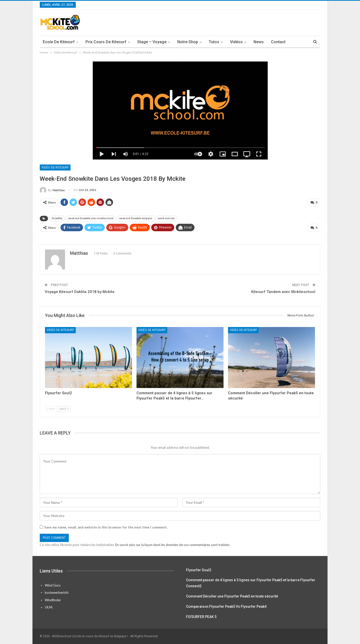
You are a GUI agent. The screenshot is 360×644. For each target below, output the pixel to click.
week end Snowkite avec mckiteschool (91, 218)
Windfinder (53, 600)
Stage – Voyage (152, 42)
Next (64, 409)
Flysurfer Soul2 (199, 570)
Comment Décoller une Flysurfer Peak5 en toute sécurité (232, 596)
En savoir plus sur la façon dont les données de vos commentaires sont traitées (172, 545)
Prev (51, 409)
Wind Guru (53, 585)
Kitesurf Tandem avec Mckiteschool (283, 292)
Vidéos (236, 42)
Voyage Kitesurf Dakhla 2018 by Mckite (80, 292)
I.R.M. (49, 607)
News (259, 42)
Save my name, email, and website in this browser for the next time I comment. (106, 527)
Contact (278, 42)
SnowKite (57, 218)
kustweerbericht (57, 592)
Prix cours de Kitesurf (106, 42)
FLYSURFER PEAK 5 (201, 617)
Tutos (214, 42)
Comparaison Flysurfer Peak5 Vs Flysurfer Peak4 (226, 606)
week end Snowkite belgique (136, 218)
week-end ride (166, 218)
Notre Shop (188, 42)
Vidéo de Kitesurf (55, 167)
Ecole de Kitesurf (59, 42)
